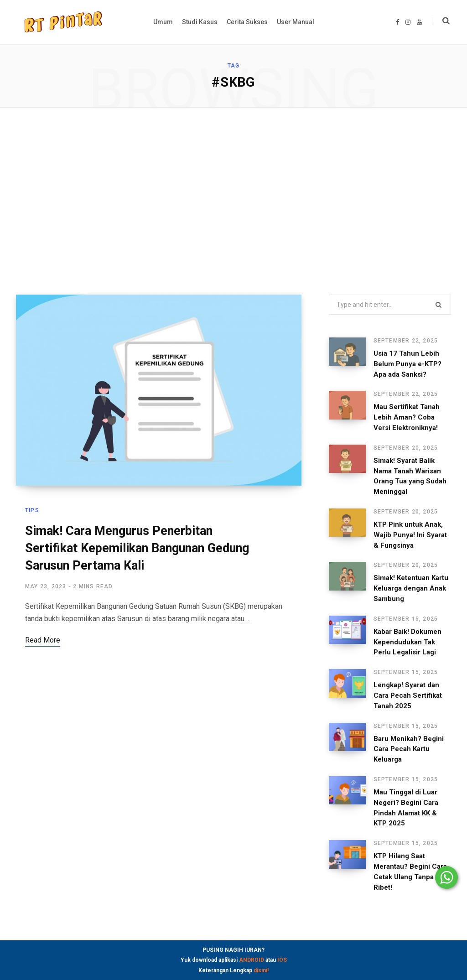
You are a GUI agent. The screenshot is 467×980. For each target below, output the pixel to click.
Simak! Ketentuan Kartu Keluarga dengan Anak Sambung (405, 578)
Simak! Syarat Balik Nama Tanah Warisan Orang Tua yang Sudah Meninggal (409, 471)
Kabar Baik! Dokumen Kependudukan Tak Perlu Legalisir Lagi (408, 632)
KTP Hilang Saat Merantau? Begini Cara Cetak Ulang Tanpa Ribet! (408, 856)
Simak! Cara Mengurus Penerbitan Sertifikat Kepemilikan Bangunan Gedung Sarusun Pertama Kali (137, 549)
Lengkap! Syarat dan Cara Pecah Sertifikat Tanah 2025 (409, 685)
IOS (282, 960)
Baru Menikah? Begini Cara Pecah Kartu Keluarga (403, 739)
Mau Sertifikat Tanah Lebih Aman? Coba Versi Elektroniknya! (408, 417)
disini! (261, 970)
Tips (32, 511)
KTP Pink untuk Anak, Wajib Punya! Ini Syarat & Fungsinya (408, 524)
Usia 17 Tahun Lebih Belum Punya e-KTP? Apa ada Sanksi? (409, 364)
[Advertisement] (233, 201)
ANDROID (252, 960)
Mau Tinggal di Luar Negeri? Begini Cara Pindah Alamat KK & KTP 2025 (407, 797)
